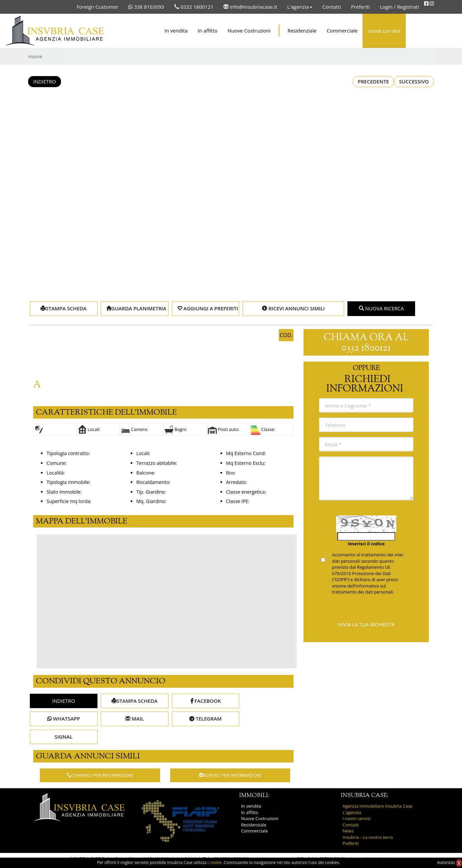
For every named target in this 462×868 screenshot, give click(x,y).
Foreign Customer (97, 7)
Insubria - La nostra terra (368, 837)
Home (35, 56)
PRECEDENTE (373, 81)
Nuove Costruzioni (249, 30)
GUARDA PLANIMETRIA (136, 308)
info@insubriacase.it (250, 7)
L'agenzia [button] (300, 7)
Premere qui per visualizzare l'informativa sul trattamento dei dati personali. (369, 604)
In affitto (208, 30)
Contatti (332, 7)
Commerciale (342, 30)
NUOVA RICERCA (381, 308)
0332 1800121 (194, 7)
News (348, 831)
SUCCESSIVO (414, 81)
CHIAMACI (100, 775)
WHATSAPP (63, 719)
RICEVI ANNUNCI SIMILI (293, 308)
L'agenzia (352, 812)
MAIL (135, 719)
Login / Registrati (400, 7)
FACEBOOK (206, 701)
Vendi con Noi (384, 31)
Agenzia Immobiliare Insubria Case (377, 806)
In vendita (176, 30)
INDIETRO (45, 81)
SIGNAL (64, 737)
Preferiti (360, 7)
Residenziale (302, 30)
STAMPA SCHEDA (63, 308)
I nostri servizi (356, 818)
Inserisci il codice (366, 544)
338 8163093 (146, 7)
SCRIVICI (230, 775)
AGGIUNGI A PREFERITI (208, 308)
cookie (216, 862)
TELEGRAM (205, 719)
